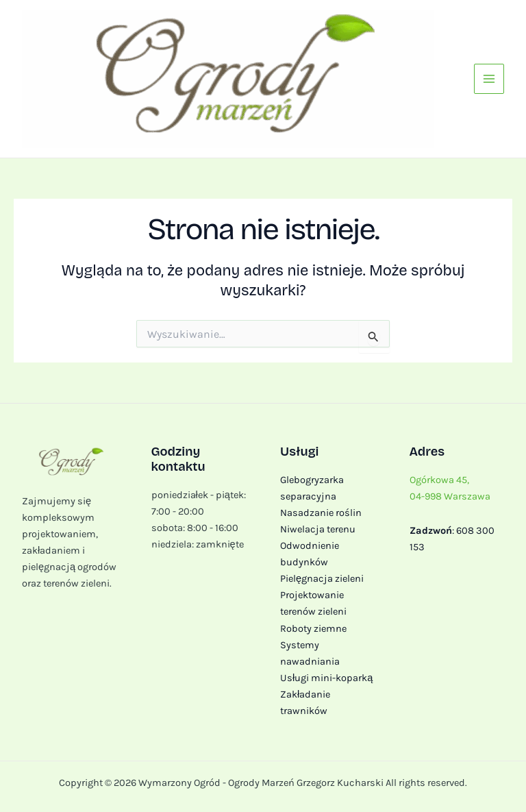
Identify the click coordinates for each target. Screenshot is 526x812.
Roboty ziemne (313, 629)
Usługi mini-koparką (326, 678)
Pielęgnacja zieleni (322, 579)
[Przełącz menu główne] (489, 79)
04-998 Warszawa (450, 496)
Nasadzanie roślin (321, 513)
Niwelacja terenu (318, 529)
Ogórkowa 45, (439, 480)
